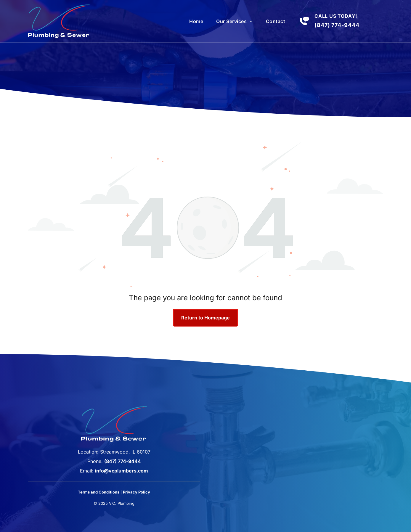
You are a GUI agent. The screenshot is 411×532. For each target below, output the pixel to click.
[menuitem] (196, 21)
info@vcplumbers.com (122, 471)
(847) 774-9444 (337, 25)
